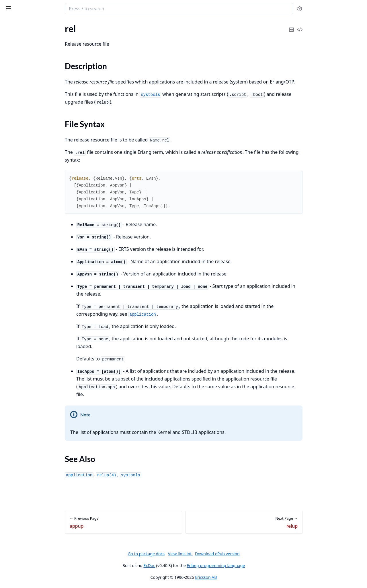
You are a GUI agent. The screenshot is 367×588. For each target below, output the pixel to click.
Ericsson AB (249, 577)
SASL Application (21, 44)
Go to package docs (189, 554)
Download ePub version (260, 554)
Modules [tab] (35, 23)
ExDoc (192, 565)
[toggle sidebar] (79, 8)
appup (10, 99)
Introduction (17, 71)
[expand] (80, 37)
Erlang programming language (259, 565)
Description (22, 117)
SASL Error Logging (23, 79)
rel (7, 107)
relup (9, 141)
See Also (18, 130)
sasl (25, 6)
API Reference (18, 36)
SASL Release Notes (24, 52)
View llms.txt (223, 554)
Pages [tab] (10, 23)
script (10, 149)
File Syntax (21, 124)
